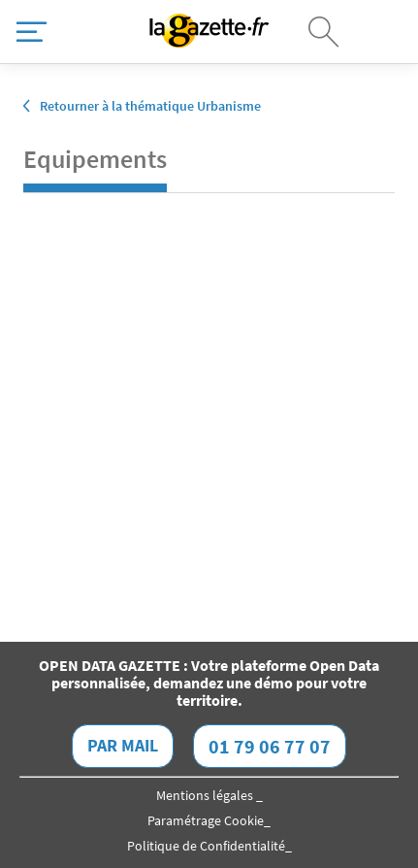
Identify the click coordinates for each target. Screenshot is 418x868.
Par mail (123, 745)
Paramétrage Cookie (206, 820)
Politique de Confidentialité (206, 846)
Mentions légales (206, 795)
